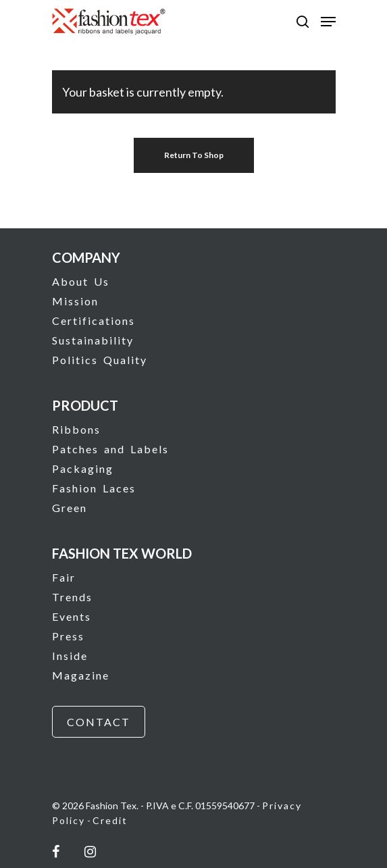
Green (70, 508)
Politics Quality (100, 360)
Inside (70, 656)
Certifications (94, 321)
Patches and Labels (110, 449)
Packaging (83, 468)
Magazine (81, 675)
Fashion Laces (94, 488)
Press (68, 636)
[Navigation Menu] (328, 22)
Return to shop (194, 155)
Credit (110, 820)
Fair (64, 577)
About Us (81, 281)
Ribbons (76, 429)
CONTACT (99, 722)
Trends (72, 597)
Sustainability (93, 340)
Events (72, 616)
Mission (75, 301)
